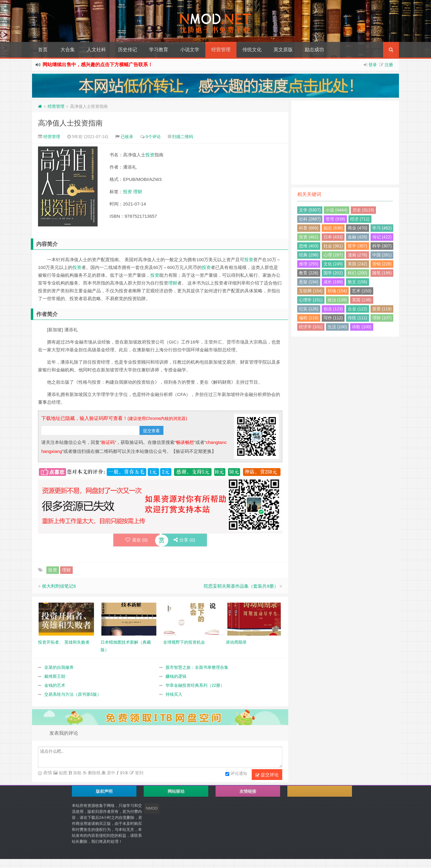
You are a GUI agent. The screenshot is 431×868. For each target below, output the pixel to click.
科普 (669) (309, 228)
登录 (373, 65)
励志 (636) (333, 228)
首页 (43, 50)
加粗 (77, 773)
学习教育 (159, 50)
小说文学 (190, 50)
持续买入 (174, 694)
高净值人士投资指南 (70, 123)
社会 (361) (333, 246)
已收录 (127, 137)
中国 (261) (382, 255)
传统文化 (252, 50)
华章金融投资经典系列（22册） (195, 685)
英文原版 (283, 50)
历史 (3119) (363, 210)
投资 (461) (309, 237)
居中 (110, 773)
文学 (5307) (310, 210)
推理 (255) (309, 264)
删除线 (94, 773)
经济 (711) (360, 219)
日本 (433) (333, 237)
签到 (139, 773)
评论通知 (236, 774)
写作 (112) (333, 318)
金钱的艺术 (55, 685)
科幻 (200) (358, 273)
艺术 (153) (362, 291)
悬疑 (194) (309, 282)
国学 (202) (333, 273)
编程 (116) (309, 318)
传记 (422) (382, 237)
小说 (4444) (336, 210)
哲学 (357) (358, 246)
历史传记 (128, 50)
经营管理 (221, 50)
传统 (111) (358, 318)
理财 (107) (382, 318)
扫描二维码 (183, 137)
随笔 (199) (382, 273)
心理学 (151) (311, 300)
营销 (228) (382, 264)
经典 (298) (309, 255)
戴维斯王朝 (55, 676)
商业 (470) (358, 228)
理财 (138, 192)
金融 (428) (358, 237)
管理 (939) (335, 219)
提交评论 (267, 775)
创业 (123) (333, 309)
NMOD (152, 808)
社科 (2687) (310, 219)
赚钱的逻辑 (176, 676)
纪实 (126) (309, 309)
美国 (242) (358, 264)
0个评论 (153, 137)
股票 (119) (382, 309)
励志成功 (314, 50)
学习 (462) (382, 228)
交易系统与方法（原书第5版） (73, 694)
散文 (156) (358, 282)
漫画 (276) (358, 255)
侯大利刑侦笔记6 (59, 586)
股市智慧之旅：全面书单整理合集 (197, 667)
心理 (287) (333, 255)
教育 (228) (309, 273)
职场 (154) (337, 291)
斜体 (124, 773)
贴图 (63, 773)
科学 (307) (382, 246)
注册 (389, 65)
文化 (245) (333, 264)
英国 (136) (362, 300)
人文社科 (96, 50)
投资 (150, 155)
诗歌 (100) (362, 327)
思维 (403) (309, 246)
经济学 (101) (311, 327)
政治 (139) (337, 300)
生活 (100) (337, 327)
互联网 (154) (311, 291)
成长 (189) (333, 282)
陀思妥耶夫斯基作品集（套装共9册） (241, 586)
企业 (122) (358, 309)
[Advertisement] (345, 143)
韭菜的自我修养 (59, 667)
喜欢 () (136, 540)
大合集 (68, 50)
